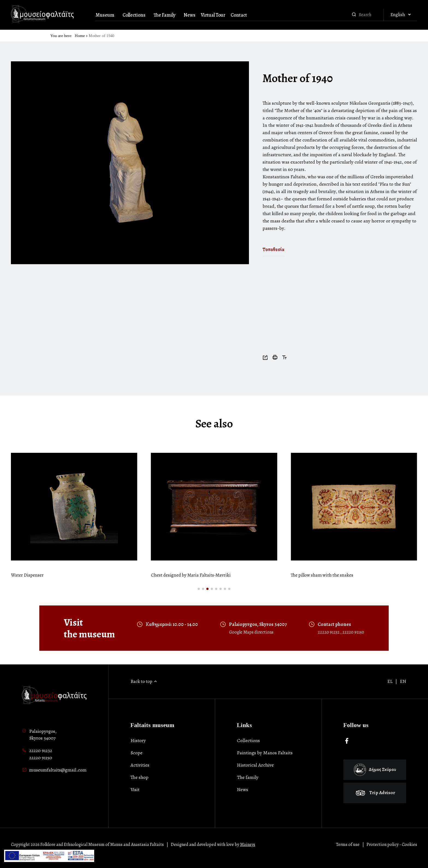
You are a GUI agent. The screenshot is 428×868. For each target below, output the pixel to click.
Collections (134, 15)
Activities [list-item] (140, 765)
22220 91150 (353, 632)
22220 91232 (329, 632)
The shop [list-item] (139, 777)
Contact (239, 15)
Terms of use (348, 845)
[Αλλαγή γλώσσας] (400, 15)
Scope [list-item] (136, 753)
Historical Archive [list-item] (255, 765)
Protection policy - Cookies (392, 845)
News (190, 15)
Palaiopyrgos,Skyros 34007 (43, 735)
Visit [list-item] (135, 789)
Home (80, 36)
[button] (199, 589)
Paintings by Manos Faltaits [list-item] (265, 753)
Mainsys (248, 845)
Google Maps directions (251, 632)
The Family (165, 15)
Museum (105, 15)
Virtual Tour (213, 15)
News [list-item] (243, 789)
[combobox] (370, 15)
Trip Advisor (375, 793)
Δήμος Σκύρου (375, 770)
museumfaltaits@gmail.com (58, 770)
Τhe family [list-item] (248, 777)
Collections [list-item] (248, 740)
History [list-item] (138, 740)
